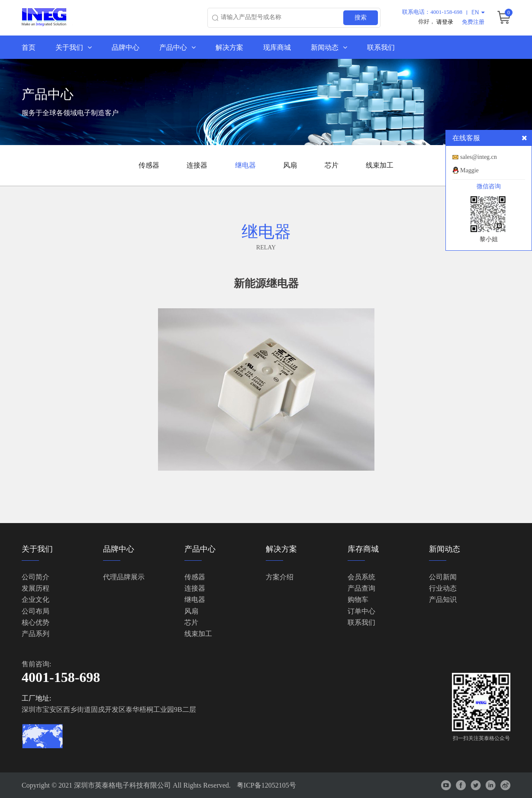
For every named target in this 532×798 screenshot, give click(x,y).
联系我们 (381, 47)
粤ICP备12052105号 (266, 785)
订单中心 (361, 611)
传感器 (149, 165)
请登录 (445, 21)
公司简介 (35, 577)
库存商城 (363, 549)
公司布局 (35, 611)
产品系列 (35, 634)
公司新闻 (443, 577)
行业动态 (443, 588)
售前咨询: (36, 664)
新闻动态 (329, 47)
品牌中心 (126, 47)
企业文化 (35, 600)
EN (478, 12)
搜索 (361, 18)
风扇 (290, 165)
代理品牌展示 (124, 577)
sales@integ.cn (479, 157)
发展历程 (35, 588)
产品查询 (361, 588)
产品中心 (177, 47)
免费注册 (473, 21)
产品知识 (443, 600)
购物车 (358, 600)
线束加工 (380, 165)
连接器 (197, 165)
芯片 (332, 165)
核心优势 (35, 622)
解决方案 (229, 47)
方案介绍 (280, 577)
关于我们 (74, 47)
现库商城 (277, 47)
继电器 (245, 165)
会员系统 (361, 577)
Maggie (469, 170)
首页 (29, 47)
